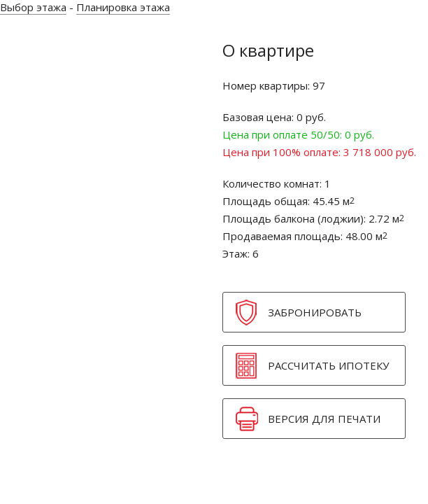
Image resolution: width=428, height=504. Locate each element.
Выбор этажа (33, 7)
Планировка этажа (123, 7)
